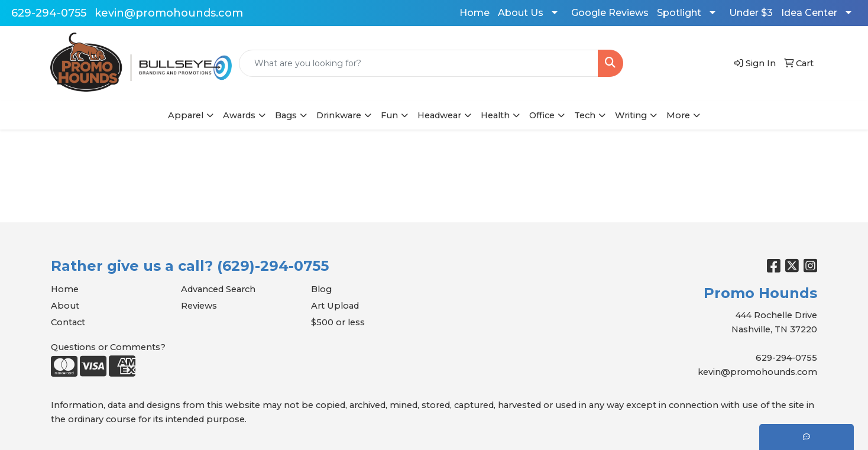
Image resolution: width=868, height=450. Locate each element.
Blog (321, 289)
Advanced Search (218, 289)
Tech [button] (585, 115)
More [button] (678, 115)
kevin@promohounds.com (169, 13)
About (65, 306)
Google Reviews (610, 13)
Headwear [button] (439, 115)
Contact (68, 322)
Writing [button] (631, 115)
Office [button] (542, 115)
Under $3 (751, 13)
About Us (521, 13)
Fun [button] (389, 115)
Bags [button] (286, 115)
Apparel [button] (186, 115)
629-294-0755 (49, 13)
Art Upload (335, 306)
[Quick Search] (419, 63)
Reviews (199, 306)
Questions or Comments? (108, 347)
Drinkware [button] (339, 115)
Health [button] (495, 115)
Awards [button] (239, 115)
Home (475, 13)
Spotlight (679, 13)
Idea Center (809, 13)
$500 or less (338, 322)
